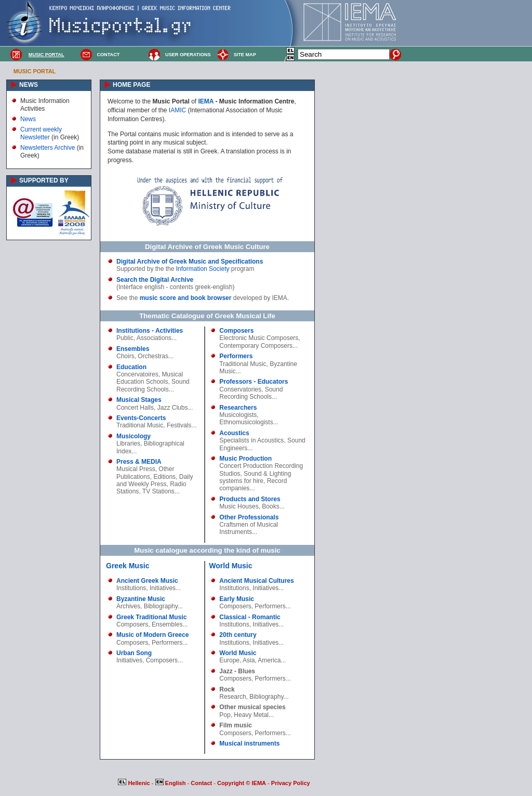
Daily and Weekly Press (155, 480)
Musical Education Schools (150, 378)
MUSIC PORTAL (46, 55)
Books (270, 506)
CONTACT (108, 55)
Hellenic (135, 783)
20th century (238, 635)
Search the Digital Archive (155, 280)
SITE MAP (245, 55)
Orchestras (153, 356)
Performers (236, 356)
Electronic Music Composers (259, 338)
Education (131, 367)
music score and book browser (186, 298)
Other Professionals (249, 517)
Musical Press (136, 469)
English (171, 783)
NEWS (29, 85)
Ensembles (133, 349)
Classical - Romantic (250, 617)
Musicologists (238, 415)
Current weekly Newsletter (41, 133)
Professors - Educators (254, 382)
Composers (236, 331)
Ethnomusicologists (246, 422)
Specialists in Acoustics (251, 440)
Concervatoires (137, 374)
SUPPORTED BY (44, 180)
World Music (230, 566)
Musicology (134, 436)
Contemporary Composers (256, 346)
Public (125, 338)
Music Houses (239, 506)
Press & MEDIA (139, 462)
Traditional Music (140, 425)
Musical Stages (139, 400)
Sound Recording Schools (153, 385)
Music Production (245, 459)
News (28, 119)
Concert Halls (135, 408)
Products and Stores (250, 499)
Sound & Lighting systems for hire (255, 477)
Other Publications (145, 473)
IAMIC (177, 110)
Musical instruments (249, 743)
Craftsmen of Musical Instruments (249, 528)
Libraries (128, 443)
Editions (164, 477)
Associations (154, 338)
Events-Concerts (141, 418)
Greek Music (128, 566)
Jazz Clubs (173, 408)
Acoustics (234, 433)
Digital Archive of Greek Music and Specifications (190, 262)
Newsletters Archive (48, 148)
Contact (202, 783)
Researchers (238, 408)
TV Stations (158, 491)
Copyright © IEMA (242, 783)
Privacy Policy (291, 783)
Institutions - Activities (150, 331)
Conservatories (240, 389)
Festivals (179, 425)
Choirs (125, 356)
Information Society (203, 269)
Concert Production (246, 466)
